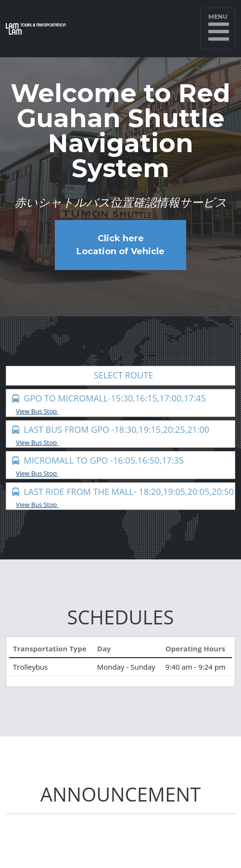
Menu (219, 28)
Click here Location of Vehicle (120, 245)
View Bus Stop (40, 411)
